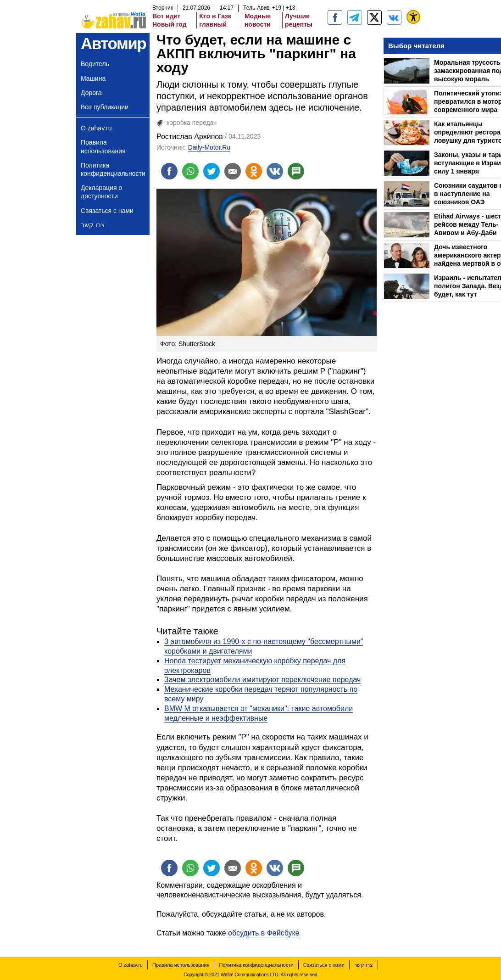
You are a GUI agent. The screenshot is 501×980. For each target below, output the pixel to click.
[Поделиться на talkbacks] (296, 171)
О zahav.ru (96, 128)
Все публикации (105, 107)
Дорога (91, 93)
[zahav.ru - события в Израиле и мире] (355, 17)
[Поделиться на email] (233, 171)
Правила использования (103, 146)
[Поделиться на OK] (254, 171)
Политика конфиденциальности (113, 169)
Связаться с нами (107, 211)
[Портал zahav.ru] (394, 17)
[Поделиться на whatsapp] (190, 171)
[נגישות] (413, 17)
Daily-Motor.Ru (209, 147)
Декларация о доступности (101, 192)
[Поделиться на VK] (275, 171)
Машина (93, 78)
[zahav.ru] (335, 17)
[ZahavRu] (374, 17)
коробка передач (192, 123)
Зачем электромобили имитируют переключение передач (262, 680)
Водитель (95, 64)
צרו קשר (93, 225)
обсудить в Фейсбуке (264, 933)
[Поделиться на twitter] (212, 171)
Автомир (113, 43)
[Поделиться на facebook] (169, 171)
